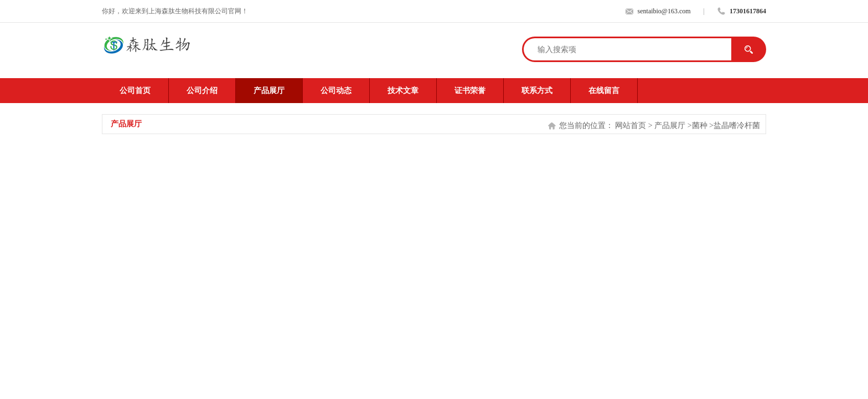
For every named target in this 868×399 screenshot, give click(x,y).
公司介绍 (202, 91)
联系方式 (537, 91)
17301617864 (748, 11)
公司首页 (135, 91)
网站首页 (631, 126)
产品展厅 (269, 91)
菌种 (700, 126)
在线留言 (604, 91)
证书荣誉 (470, 91)
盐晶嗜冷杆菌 (737, 126)
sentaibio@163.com (664, 11)
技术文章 (403, 91)
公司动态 (336, 91)
